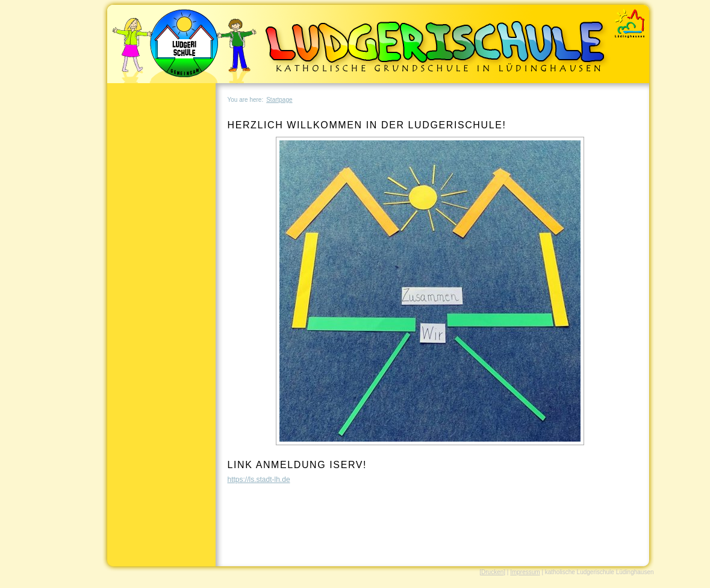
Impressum (525, 572)
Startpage (279, 100)
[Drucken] (492, 572)
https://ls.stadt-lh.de (259, 480)
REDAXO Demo (631, 21)
